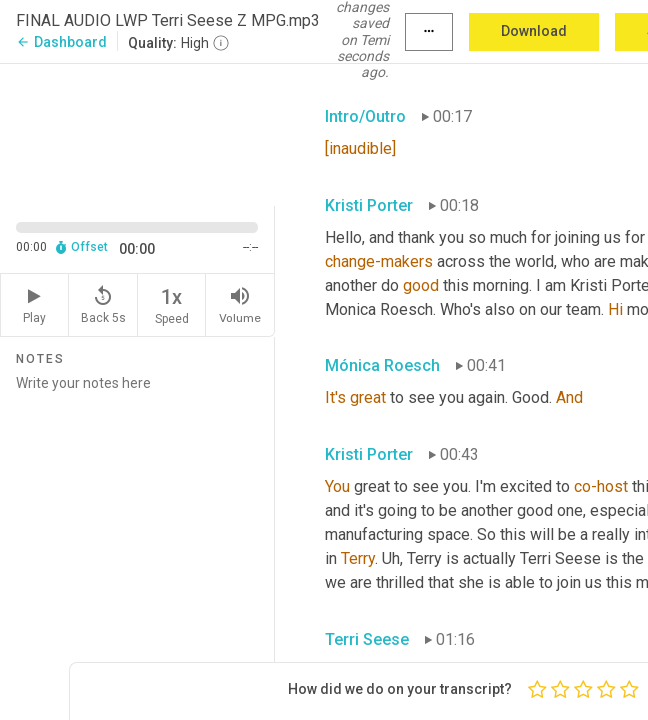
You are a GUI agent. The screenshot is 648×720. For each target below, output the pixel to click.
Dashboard (61, 42)
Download (534, 31)
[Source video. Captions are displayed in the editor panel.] (137, 133)
